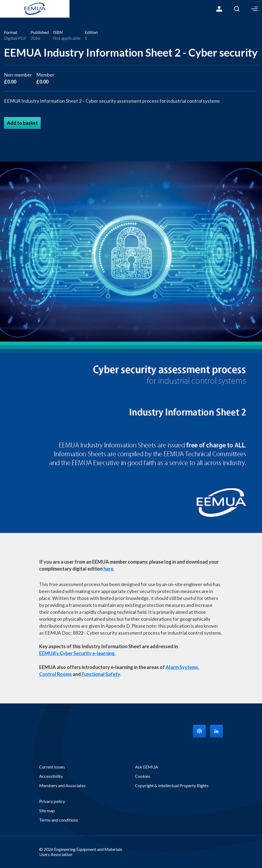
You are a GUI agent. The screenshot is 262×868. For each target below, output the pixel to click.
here (109, 569)
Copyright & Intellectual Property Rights (172, 785)
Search (237, 9)
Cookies (143, 776)
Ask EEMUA (147, 767)
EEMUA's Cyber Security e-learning (77, 653)
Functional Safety (101, 674)
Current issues (52, 767)
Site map (47, 811)
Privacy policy (52, 801)
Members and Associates (62, 785)
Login (219, 9)
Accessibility (51, 776)
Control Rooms (56, 674)
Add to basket (22, 123)
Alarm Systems (182, 667)
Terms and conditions (59, 820)
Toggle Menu (255, 9)
